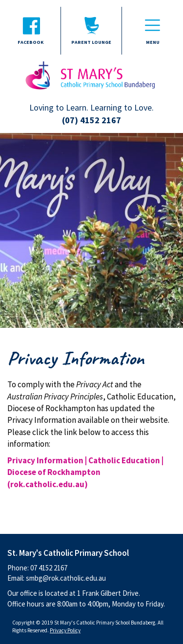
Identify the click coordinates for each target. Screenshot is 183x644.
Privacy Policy (65, 630)
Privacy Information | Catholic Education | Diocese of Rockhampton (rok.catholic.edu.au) (85, 472)
